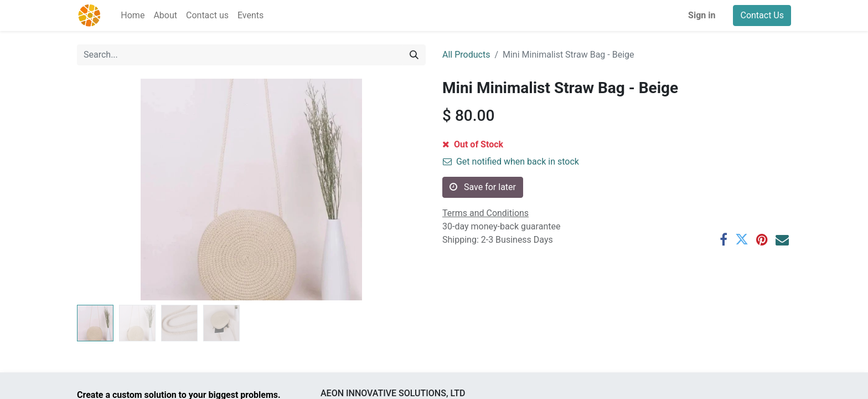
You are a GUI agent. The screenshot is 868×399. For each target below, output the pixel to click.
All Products (466, 55)
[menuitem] (133, 16)
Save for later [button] (483, 187)
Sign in (702, 15)
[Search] (414, 55)
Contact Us (762, 15)
